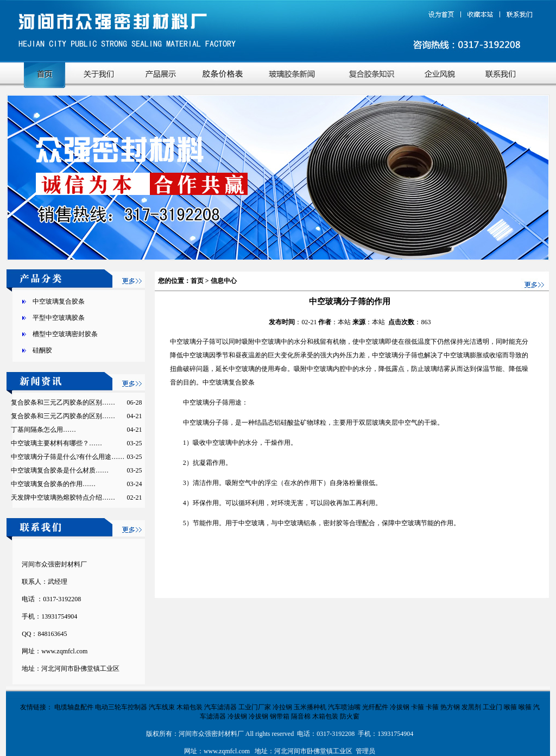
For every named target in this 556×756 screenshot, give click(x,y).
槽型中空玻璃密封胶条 (65, 334)
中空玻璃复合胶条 (59, 301)
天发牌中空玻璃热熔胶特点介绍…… (63, 497)
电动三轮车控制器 (121, 707)
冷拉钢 (282, 707)
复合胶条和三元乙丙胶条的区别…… (63, 402)
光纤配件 (375, 707)
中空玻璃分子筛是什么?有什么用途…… (68, 457)
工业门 (492, 707)
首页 (197, 281)
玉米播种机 (310, 707)
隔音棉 (301, 716)
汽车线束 (162, 707)
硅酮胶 (42, 350)
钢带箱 (280, 716)
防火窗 (350, 716)
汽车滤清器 (220, 707)
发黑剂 (471, 707)
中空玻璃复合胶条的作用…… (53, 484)
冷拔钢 (400, 707)
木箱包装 (189, 707)
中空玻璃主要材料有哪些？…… (56, 443)
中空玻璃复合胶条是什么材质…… (60, 470)
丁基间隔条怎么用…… (43, 430)
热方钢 (450, 707)
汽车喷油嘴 (344, 707)
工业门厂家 (255, 707)
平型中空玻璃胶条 (59, 318)
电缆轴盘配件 (74, 707)
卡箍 (418, 707)
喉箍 (510, 707)
